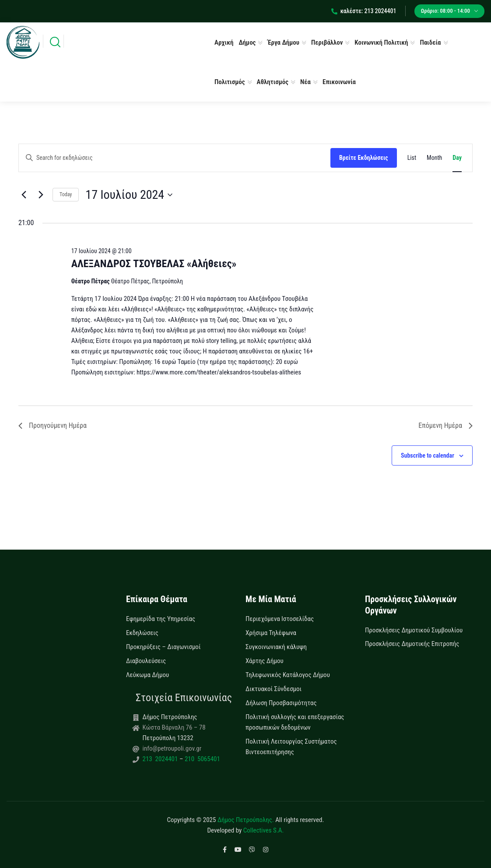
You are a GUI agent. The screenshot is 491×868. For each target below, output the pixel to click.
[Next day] (41, 195)
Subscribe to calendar (428, 455)
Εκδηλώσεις (142, 633)
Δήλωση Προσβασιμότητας (281, 703)
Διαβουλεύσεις (146, 661)
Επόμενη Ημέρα (445, 425)
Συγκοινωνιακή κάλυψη (276, 647)
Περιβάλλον (327, 42)
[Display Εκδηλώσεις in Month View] (434, 158)
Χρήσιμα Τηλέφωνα (271, 633)
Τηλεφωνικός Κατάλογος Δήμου (288, 675)
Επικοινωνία (339, 82)
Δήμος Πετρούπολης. (246, 820)
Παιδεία (430, 42)
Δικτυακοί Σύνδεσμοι (274, 689)
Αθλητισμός (273, 82)
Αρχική (224, 42)
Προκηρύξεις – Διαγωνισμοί (163, 647)
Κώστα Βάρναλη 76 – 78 (174, 727)
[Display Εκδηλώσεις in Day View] (457, 158)
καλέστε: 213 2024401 (364, 11)
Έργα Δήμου (283, 42)
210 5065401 (201, 759)
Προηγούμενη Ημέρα (53, 425)
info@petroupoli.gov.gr (172, 748)
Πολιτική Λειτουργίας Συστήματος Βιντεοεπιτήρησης (291, 747)
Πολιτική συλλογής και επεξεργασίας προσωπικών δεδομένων (295, 722)
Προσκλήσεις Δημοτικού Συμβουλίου (414, 630)
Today (66, 194)
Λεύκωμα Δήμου (147, 675)
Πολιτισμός (230, 82)
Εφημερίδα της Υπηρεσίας (161, 619)
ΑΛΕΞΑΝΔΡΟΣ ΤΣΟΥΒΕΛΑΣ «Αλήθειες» (154, 264)
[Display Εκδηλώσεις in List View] (412, 158)
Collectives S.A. (264, 830)
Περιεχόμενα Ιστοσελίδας (280, 619)
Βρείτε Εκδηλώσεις (364, 158)
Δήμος (247, 42)
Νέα (305, 82)
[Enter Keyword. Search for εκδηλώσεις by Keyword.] (175, 158)
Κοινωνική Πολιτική (381, 42)
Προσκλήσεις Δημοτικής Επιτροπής (412, 644)
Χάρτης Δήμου (265, 661)
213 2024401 (161, 759)
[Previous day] (24, 195)
